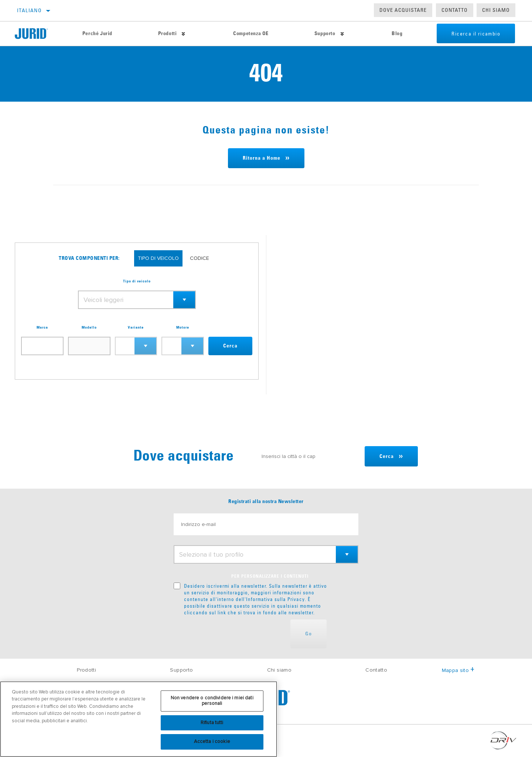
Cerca (230, 346)
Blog (397, 34)
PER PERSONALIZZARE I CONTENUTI (270, 577)
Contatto (455, 10)
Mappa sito (458, 670)
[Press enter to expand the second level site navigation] (183, 34)
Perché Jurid (97, 34)
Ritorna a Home (262, 158)
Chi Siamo (496, 10)
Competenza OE (251, 34)
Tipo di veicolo (137, 281)
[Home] (37, 34)
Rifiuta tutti (212, 723)
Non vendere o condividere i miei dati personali (212, 701)
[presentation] (230, 634)
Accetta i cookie (212, 741)
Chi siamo (279, 670)
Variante (136, 327)
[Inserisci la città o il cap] (310, 456)
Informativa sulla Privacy (275, 599)
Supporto (325, 34)
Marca (42, 327)
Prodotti (168, 34)
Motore (183, 327)
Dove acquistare (403, 10)
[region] (139, 719)
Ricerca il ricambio (476, 34)
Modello (89, 327)
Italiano (29, 10)
